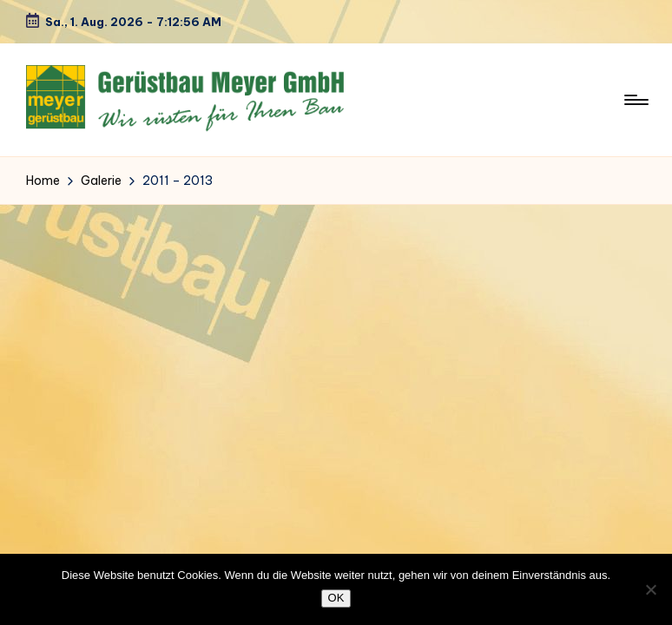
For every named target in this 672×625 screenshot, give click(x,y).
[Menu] (635, 100)
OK (336, 598)
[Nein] (650, 589)
